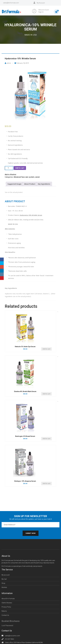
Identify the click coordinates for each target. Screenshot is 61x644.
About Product (30, 184)
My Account (41, 3)
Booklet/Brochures (11, 621)
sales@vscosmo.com (12, 636)
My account (6, 575)
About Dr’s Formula (8, 599)
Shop (3, 583)
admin (8, 63)
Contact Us (5, 615)
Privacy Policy (6, 607)
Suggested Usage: (15, 184)
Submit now (31, 533)
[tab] (15, 184)
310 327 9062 (9, 639)
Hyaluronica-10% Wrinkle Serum (20, 59)
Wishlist (4, 587)
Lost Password (7, 626)
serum (37, 177)
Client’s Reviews (7, 603)
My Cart (4, 579)
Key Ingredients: (44, 184)
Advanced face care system (24, 177)
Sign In (41, 12)
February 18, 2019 (22, 63)
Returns (4, 611)
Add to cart (20, 168)
